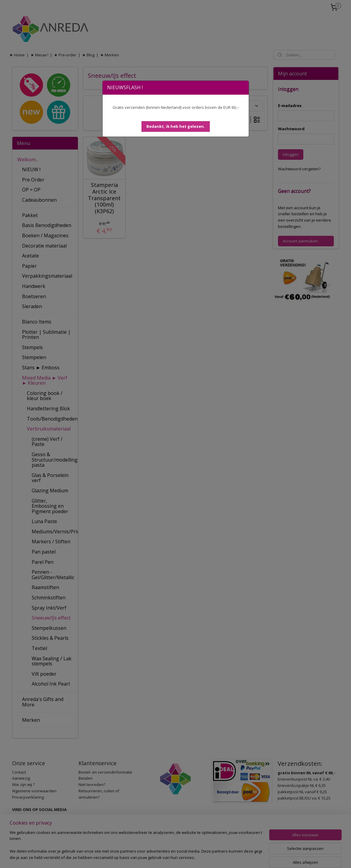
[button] (176, 126)
